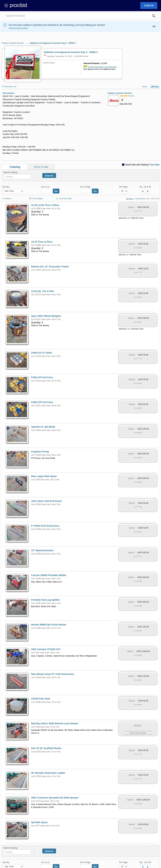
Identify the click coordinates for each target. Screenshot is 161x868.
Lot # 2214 (36, 356)
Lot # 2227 (36, 319)
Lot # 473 (35, 801)
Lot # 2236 (36, 579)
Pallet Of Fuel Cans (42, 377)
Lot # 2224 (36, 430)
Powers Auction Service (13, 43)
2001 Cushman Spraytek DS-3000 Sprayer (55, 798)
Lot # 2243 (36, 504)
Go (56, 191)
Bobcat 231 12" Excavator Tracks (50, 267)
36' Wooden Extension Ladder (48, 773)
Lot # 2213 (36, 381)
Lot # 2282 (36, 603)
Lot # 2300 (36, 702)
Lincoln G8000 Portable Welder (49, 575)
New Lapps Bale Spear (44, 476)
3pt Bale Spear (39, 822)
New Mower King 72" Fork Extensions (53, 674)
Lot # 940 (35, 727)
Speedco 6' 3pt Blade (43, 427)
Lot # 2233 (36, 752)
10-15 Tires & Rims (42, 242)
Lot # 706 (35, 480)
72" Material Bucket (42, 550)
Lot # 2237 (36, 270)
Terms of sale (41, 167)
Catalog (15, 167)
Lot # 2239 (36, 529)
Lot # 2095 (36, 209)
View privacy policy (18, 28)
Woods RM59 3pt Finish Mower (49, 625)
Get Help (155, 165)
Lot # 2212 (36, 406)
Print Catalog (36, 197)
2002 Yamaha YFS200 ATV (46, 649)
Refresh (6, 197)
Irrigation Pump (40, 452)
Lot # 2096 (36, 245)
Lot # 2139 (36, 677)
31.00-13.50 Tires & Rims (45, 205)
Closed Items (140, 199)
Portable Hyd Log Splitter (46, 600)
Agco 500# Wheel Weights (46, 316)
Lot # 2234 (36, 776)
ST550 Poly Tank (41, 699)
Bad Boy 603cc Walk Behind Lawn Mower (55, 723)
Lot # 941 (35, 653)
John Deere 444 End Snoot (46, 501)
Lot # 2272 (36, 295)
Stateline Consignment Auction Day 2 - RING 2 (53, 43)
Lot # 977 (35, 826)
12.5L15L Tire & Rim (43, 291)
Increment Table (63, 199)
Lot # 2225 (36, 455)
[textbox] (17, 177)
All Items (130, 199)
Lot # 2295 (36, 628)
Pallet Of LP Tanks (42, 353)
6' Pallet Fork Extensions (45, 526)
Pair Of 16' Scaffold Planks (46, 748)
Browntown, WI (9, 87)
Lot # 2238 (36, 554)
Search (49, 176)
